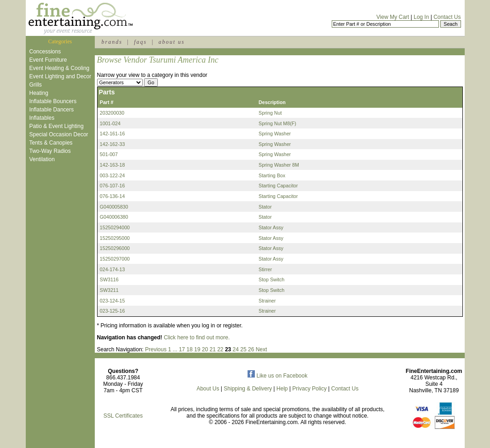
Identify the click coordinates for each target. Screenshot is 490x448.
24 (236, 349)
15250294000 (115, 227)
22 (220, 349)
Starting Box (272, 175)
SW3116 (109, 279)
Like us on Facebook (277, 376)
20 (205, 349)
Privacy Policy (309, 389)
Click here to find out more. (197, 337)
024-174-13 (112, 269)
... (175, 349)
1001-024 (110, 123)
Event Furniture (48, 60)
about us (171, 42)
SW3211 (109, 290)
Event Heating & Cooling (60, 68)
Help (282, 389)
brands (112, 42)
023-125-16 (112, 311)
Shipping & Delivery (248, 389)
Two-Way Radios (50, 151)
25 (243, 349)
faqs (140, 42)
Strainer (267, 301)
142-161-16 (112, 134)
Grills (36, 85)
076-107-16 (112, 186)
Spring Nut (270, 113)
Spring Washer (275, 134)
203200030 (112, 113)
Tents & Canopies (51, 143)
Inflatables (42, 118)
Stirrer (265, 269)
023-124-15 (112, 301)
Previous (156, 349)
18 (189, 349)
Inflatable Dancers (52, 110)
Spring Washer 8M (279, 165)
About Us (208, 389)
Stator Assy (271, 227)
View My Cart (393, 17)
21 (212, 349)
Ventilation (42, 159)
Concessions (45, 52)
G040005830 (114, 207)
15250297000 (115, 259)
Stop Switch (271, 279)
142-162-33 (112, 144)
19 (197, 349)
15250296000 (115, 248)
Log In (421, 17)
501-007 (109, 154)
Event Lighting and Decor (61, 76)
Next (262, 349)
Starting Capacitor (278, 186)
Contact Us (447, 17)
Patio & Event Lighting (57, 126)
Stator (265, 207)
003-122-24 (112, 175)
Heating (39, 93)
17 (182, 349)
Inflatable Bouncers (53, 101)
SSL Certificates (123, 416)
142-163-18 (112, 165)
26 (251, 349)
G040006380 (114, 217)
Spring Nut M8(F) (277, 123)
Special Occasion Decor (59, 134)
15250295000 (115, 238)
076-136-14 (112, 196)
